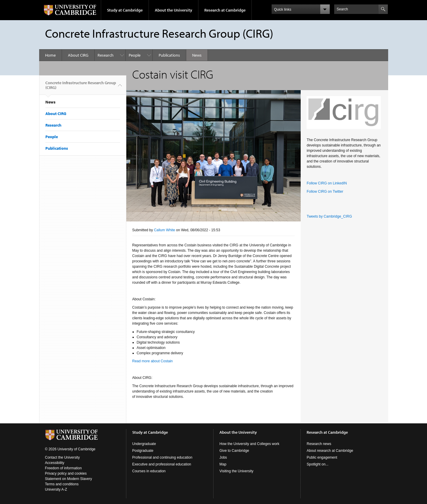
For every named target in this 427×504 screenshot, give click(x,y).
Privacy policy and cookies (66, 473)
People (135, 55)
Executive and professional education (162, 464)
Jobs (223, 457)
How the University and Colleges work (249, 444)
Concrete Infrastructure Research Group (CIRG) (81, 87)
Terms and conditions (62, 484)
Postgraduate (143, 451)
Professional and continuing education (162, 457)
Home (50, 55)
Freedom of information (63, 468)
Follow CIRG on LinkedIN (327, 183)
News (197, 55)
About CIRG (78, 55)
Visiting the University (236, 471)
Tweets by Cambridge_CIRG (329, 216)
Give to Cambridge (234, 451)
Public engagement (322, 457)
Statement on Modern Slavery (69, 479)
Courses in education (149, 471)
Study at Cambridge (125, 10)
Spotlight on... (317, 464)
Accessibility (55, 463)
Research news (319, 444)
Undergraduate (144, 444)
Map (223, 464)
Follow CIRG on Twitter (325, 192)
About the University (173, 10)
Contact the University (62, 457)
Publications (169, 55)
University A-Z (56, 489)
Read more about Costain (153, 361)
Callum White (164, 230)
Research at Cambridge (225, 10)
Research (106, 55)
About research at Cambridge (330, 451)
